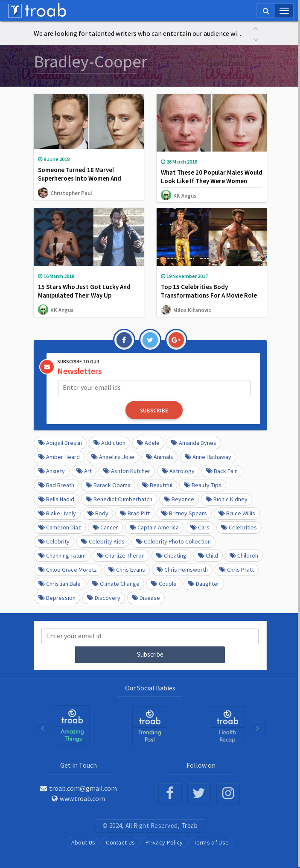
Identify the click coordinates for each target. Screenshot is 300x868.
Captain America (154, 527)
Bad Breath (56, 485)
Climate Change (116, 583)
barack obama (108, 485)
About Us (83, 842)
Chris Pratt (237, 569)
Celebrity (54, 541)
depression (57, 597)
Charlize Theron (121, 555)
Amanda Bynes (194, 442)
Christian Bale (60, 583)
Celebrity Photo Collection (173, 541)
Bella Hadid (56, 499)
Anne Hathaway (208, 456)
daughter (204, 583)
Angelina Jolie (113, 456)
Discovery (104, 597)
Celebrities (239, 527)
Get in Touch (79, 764)
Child (208, 555)
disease (146, 597)
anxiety (52, 471)
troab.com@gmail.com (79, 787)
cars (200, 527)
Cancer (105, 527)
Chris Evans (127, 569)
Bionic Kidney (227, 499)
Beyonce (179, 499)
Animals (160, 456)
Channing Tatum (62, 555)
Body (98, 513)
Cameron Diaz (60, 527)
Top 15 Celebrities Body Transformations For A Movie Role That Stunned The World (209, 295)
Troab (190, 825)
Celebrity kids (103, 541)
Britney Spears (184, 513)
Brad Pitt (135, 513)
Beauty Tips (203, 485)
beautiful (157, 485)
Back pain (222, 471)
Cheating (171, 555)
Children (244, 555)
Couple (164, 583)
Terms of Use (211, 842)
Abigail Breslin (60, 442)
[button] (256, 28)
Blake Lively (57, 513)
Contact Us (120, 842)
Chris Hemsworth (182, 569)
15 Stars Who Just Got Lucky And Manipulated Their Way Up (84, 291)
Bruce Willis (237, 513)
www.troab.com (78, 798)
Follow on (201, 764)
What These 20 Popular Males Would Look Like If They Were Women (212, 177)
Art (84, 471)
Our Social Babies (150, 687)
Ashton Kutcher (127, 471)
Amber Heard (59, 456)
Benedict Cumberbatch (119, 499)
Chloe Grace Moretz (68, 569)
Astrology (178, 471)
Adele (148, 442)
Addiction (109, 442)
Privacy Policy (164, 842)
